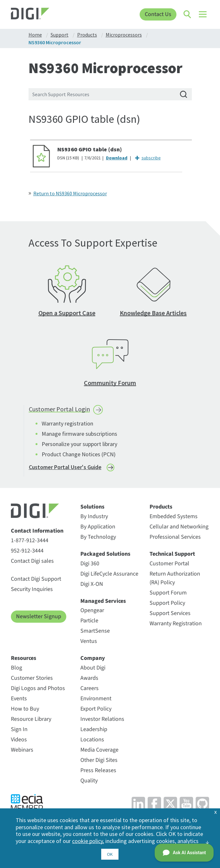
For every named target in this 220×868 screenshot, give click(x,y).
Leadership (94, 729)
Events (19, 699)
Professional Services (175, 537)
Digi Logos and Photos (38, 688)
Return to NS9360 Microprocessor (70, 193)
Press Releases (98, 770)
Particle (89, 621)
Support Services (170, 613)
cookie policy (87, 841)
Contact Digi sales (32, 561)
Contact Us (158, 14)
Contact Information (37, 531)
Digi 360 (90, 564)
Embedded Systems (174, 516)
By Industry (94, 516)
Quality (89, 781)
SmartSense (95, 631)
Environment (96, 699)
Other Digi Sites (99, 760)
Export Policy (96, 709)
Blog (16, 668)
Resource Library (31, 719)
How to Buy (25, 709)
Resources (24, 658)
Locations (92, 740)
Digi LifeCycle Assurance (109, 574)
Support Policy (167, 603)
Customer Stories (32, 678)
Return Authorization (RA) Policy (175, 578)
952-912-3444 (27, 551)
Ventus (89, 641)
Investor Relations (102, 719)
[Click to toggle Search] (188, 14)
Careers (90, 688)
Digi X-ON (92, 584)
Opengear (92, 610)
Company (93, 658)
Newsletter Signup (39, 616)
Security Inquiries (32, 589)
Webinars (22, 750)
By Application (98, 527)
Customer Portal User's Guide (65, 467)
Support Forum (168, 593)
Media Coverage (99, 750)
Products (161, 507)
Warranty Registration (176, 624)
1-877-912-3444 (30, 540)
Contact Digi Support (36, 579)
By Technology (98, 537)
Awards (89, 678)
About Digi (93, 668)
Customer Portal (169, 564)
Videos (19, 740)
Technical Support (172, 554)
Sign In (19, 729)
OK (110, 854)
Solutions (92, 507)
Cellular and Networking (179, 527)
